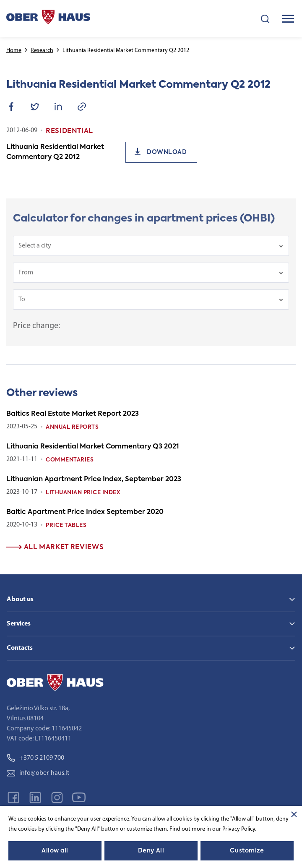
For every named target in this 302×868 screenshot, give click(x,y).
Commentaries (70, 460)
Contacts (20, 648)
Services (19, 624)
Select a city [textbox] (35, 250)
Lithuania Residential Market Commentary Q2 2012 (55, 152)
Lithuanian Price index (83, 493)
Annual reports (72, 427)
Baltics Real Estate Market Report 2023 (73, 414)
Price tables (66, 525)
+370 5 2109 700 (35, 758)
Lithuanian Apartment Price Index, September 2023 (94, 480)
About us (20, 600)
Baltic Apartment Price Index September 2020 (85, 512)
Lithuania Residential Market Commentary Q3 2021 (93, 447)
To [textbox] (22, 304)
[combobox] (151, 250)
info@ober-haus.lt (38, 773)
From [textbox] (26, 277)
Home (14, 51)
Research (42, 51)
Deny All (151, 851)
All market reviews (55, 547)
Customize (247, 851)
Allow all (55, 851)
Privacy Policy (239, 829)
